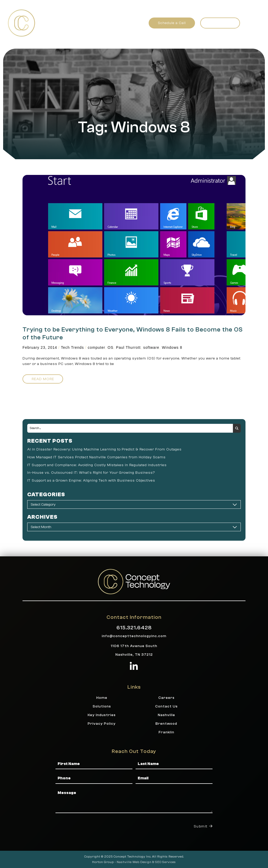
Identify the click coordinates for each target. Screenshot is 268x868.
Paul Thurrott (128, 347)
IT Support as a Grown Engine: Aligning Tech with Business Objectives (91, 480)
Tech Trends (72, 347)
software (151, 347)
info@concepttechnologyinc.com (134, 636)
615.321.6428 (134, 628)
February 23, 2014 (40, 347)
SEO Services (166, 862)
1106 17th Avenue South (134, 646)
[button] (252, 23)
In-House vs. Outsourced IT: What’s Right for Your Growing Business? (91, 473)
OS (110, 347)
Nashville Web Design (134, 862)
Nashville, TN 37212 (134, 655)
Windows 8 (172, 347)
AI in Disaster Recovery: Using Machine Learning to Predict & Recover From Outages (104, 449)
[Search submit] (237, 428)
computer (96, 347)
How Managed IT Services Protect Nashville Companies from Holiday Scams (96, 457)
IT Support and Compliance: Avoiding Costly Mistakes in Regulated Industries (97, 465)
